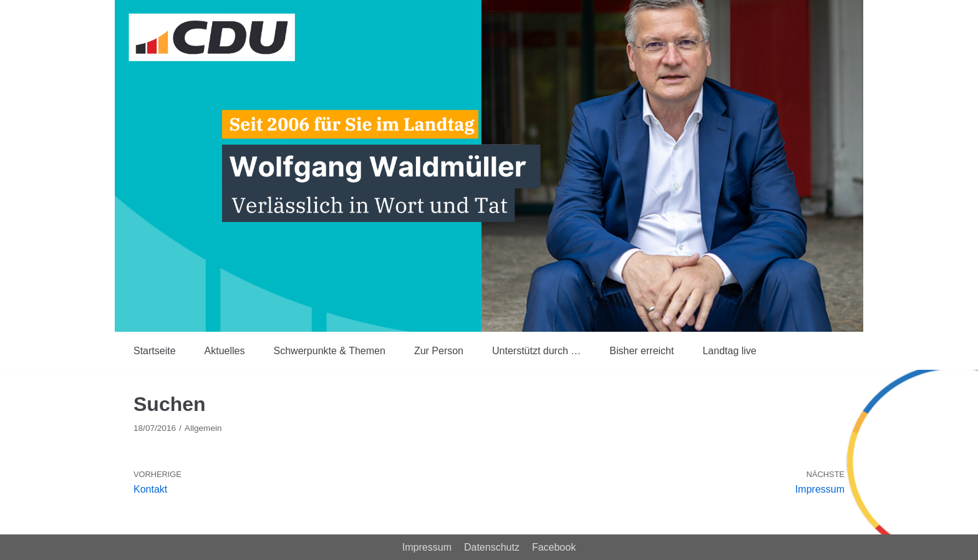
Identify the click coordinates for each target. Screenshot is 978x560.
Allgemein (203, 428)
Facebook (554, 547)
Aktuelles (225, 351)
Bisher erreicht (642, 351)
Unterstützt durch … (536, 351)
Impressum (427, 547)
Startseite (155, 351)
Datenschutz (492, 547)
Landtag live (729, 351)
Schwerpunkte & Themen (330, 351)
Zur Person (439, 351)
